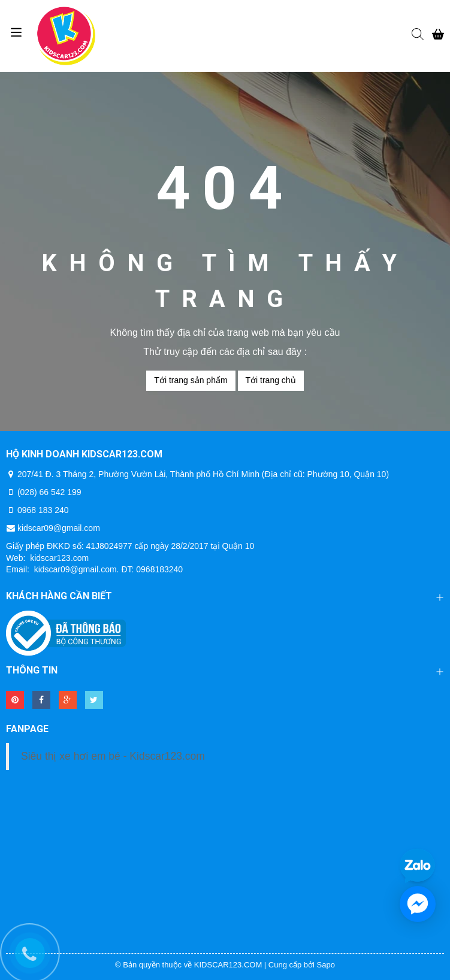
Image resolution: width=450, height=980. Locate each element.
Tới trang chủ (271, 380)
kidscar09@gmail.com (59, 528)
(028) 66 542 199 (49, 492)
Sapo (326, 965)
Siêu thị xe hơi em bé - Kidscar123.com (113, 756)
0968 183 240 (43, 510)
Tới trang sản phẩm (191, 380)
